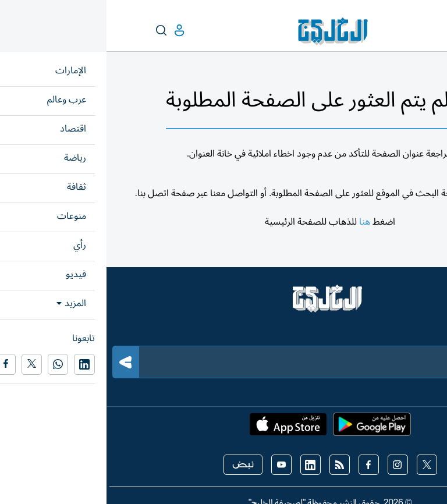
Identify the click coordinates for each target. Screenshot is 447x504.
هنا (258, 222)
